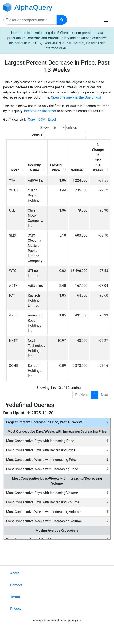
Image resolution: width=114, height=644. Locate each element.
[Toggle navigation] (106, 20)
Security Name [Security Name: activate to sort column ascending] (34, 168)
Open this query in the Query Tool (76, 97)
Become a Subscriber (40, 111)
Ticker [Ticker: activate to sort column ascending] (14, 170)
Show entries (58, 128)
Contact (16, 585)
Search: (59, 135)
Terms (15, 597)
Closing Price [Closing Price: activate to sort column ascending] (56, 168)
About (15, 573)
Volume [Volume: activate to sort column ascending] (77, 170)
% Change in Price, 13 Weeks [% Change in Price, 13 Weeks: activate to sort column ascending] (98, 157)
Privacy (16, 609)
